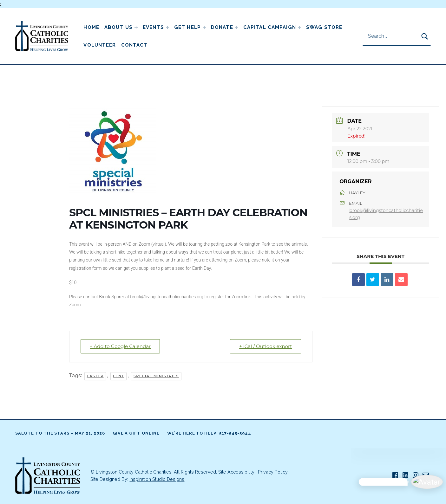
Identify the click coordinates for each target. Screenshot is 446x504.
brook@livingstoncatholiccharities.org (386, 214)
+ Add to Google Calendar (120, 346)
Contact (134, 45)
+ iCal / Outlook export (266, 346)
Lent (118, 376)
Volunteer (100, 45)
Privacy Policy (273, 472)
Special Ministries (156, 376)
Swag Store (324, 27)
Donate (222, 27)
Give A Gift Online (136, 433)
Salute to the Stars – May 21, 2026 (60, 433)
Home (91, 27)
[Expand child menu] (136, 27)
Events (153, 27)
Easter (95, 376)
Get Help (187, 27)
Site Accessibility (236, 472)
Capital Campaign (270, 27)
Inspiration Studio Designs (157, 479)
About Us (118, 27)
